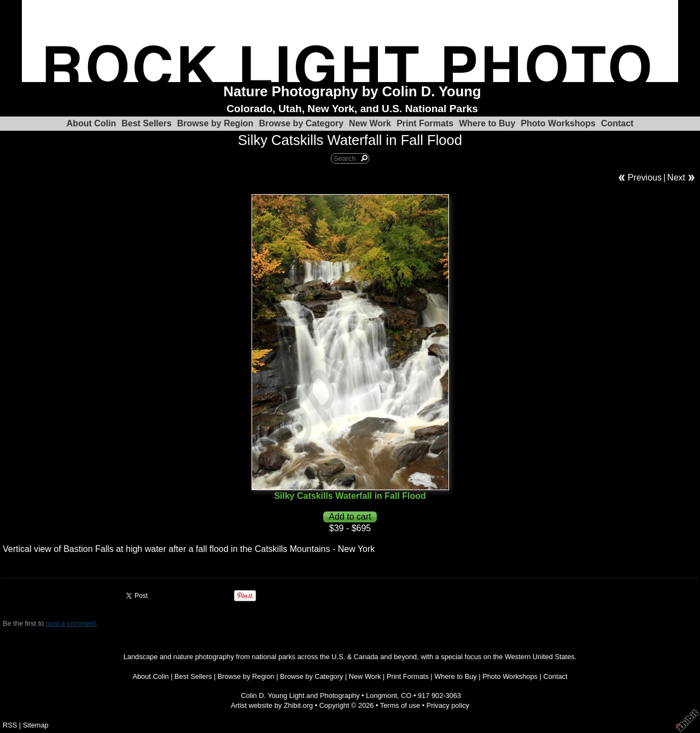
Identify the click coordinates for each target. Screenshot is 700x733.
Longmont (381, 696)
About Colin (92, 123)
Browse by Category (301, 123)
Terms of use (400, 705)
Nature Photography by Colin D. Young (352, 91)
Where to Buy (487, 123)
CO (406, 696)
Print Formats (425, 123)
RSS (10, 725)
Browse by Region (215, 123)
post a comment (71, 623)
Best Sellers (147, 123)
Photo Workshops (558, 123)
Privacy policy (448, 705)
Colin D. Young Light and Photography (301, 696)
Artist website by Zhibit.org (272, 705)
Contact (617, 123)
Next (676, 178)
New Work (370, 123)
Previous (645, 178)
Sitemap (36, 725)
